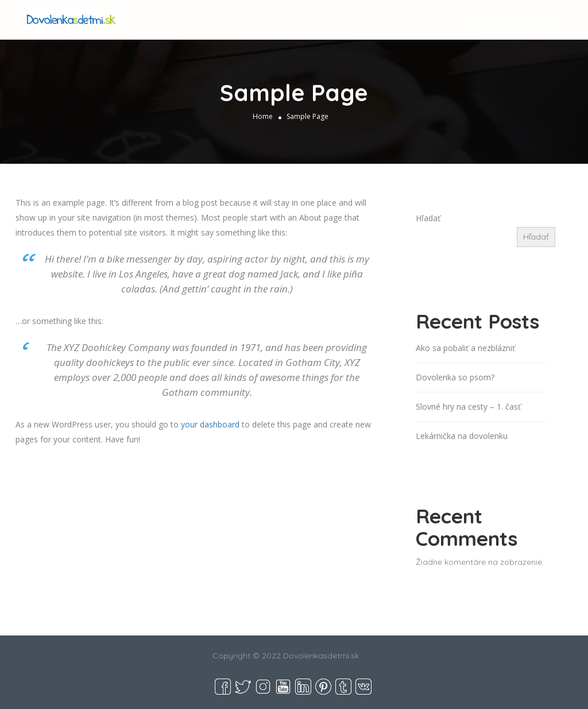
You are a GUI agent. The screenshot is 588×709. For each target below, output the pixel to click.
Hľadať (428, 218)
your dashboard (210, 424)
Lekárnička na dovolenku (462, 436)
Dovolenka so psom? (455, 377)
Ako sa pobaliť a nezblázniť (465, 348)
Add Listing (525, 19)
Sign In (468, 20)
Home (263, 116)
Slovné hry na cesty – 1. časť (468, 406)
